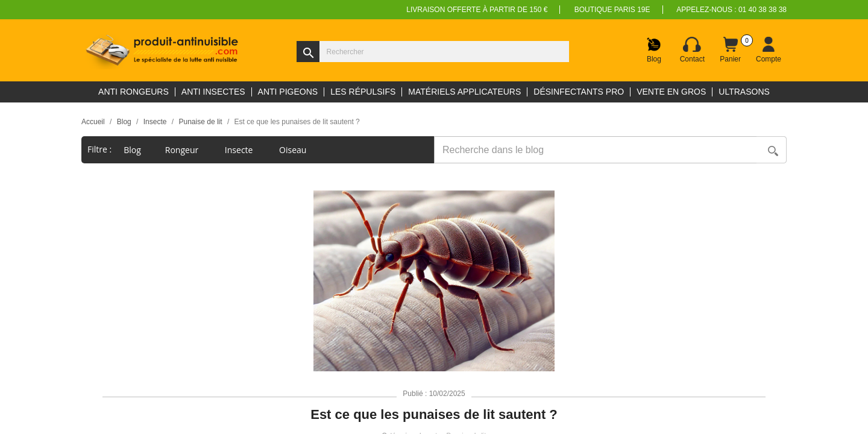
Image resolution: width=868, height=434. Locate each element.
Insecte (240, 150)
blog (132, 150)
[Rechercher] (433, 52)
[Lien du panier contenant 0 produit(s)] (731, 50)
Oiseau (294, 150)
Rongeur (183, 150)
